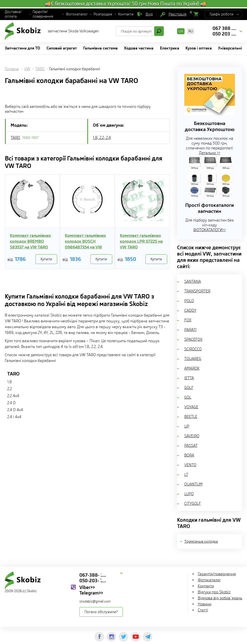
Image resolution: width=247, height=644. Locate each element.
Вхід (149, 14)
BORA (189, 455)
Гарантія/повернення (43, 14)
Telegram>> (91, 593)
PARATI (190, 330)
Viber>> (87, 587)
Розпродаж (103, 14)
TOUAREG (193, 359)
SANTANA (193, 281)
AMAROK (192, 368)
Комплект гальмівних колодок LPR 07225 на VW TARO (141, 241)
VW (27, 69)
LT (186, 474)
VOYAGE (191, 407)
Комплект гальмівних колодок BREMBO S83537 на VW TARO (30, 241)
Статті (203, 610)
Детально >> (210, 153)
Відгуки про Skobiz (214, 592)
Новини (205, 604)
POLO (189, 301)
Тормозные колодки (201, 541)
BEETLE (191, 417)
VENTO (190, 465)
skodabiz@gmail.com (95, 601)
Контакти (126, 14)
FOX (188, 320)
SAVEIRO (192, 436)
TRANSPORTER (197, 291)
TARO (40, 69)
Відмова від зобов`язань (220, 598)
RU (191, 31)
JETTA (189, 378)
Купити (46, 259)
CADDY (190, 310)
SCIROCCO (193, 349)
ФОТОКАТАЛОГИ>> (209, 230)
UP (187, 426)
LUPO (189, 494)
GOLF (189, 388)
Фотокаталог (77, 14)
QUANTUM (193, 484)
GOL (188, 397)
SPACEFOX (193, 339)
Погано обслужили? (101, 612)
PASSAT (191, 446)
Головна (12, 69)
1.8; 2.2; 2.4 (102, 138)
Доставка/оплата (13, 14)
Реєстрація (178, 14)
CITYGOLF (193, 503)
